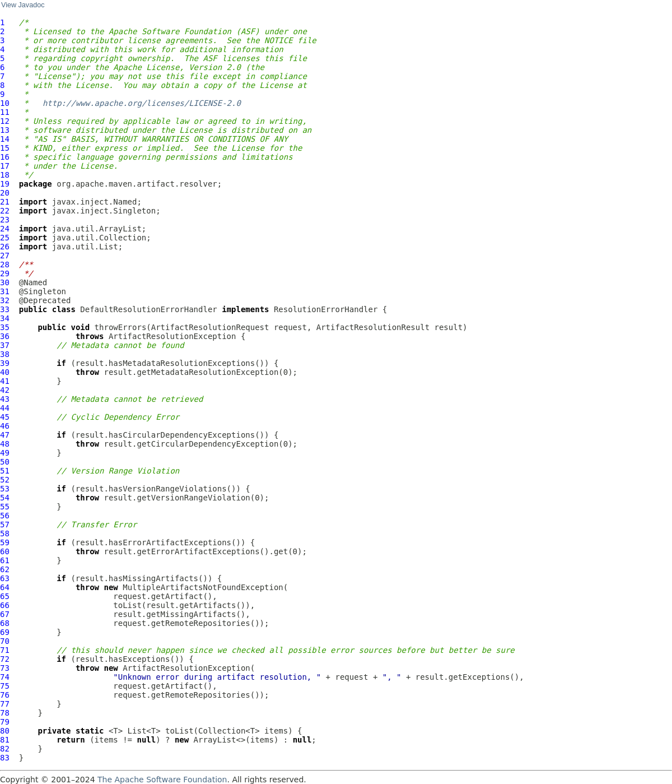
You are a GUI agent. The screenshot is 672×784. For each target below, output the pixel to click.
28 (5, 265)
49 (5, 453)
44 (5, 408)
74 (5, 677)
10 (5, 103)
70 (5, 641)
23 (5, 220)
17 (5, 166)
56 (5, 516)
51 (5, 471)
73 (5, 668)
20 (5, 193)
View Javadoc (23, 5)
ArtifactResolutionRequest (210, 327)
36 (5, 336)
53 (5, 489)
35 (5, 327)
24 (5, 229)
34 (5, 318)
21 (5, 202)
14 (5, 139)
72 (5, 659)
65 (5, 596)
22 (5, 211)
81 (5, 740)
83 (5, 758)
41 (5, 381)
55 (5, 507)
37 (5, 345)
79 (5, 722)
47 (5, 435)
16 (5, 157)
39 (5, 363)
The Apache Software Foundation (162, 780)
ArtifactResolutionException (172, 336)
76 (5, 695)
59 (5, 542)
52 (5, 480)
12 (5, 121)
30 (5, 282)
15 (5, 148)
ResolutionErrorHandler (326, 309)
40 (5, 372)
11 (5, 112)
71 (5, 650)
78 (5, 713)
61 (5, 560)
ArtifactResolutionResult (373, 327)
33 (5, 309)
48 (5, 444)
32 (5, 300)
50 (5, 462)
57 (5, 525)
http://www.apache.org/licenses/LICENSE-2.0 (142, 103)
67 (5, 614)
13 (5, 130)
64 (5, 587)
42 (5, 390)
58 (5, 534)
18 (5, 175)
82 (5, 749)
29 (5, 273)
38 (5, 354)
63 (5, 578)
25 (5, 238)
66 (5, 605)
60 (5, 551)
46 (5, 426)
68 (5, 623)
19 (5, 184)
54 (5, 498)
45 (5, 417)
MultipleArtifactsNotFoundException (203, 587)
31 (5, 291)
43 (5, 399)
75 (5, 686)
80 (5, 731)
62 (5, 569)
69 (5, 632)
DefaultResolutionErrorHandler (148, 309)
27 (5, 256)
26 (5, 247)
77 (5, 704)
